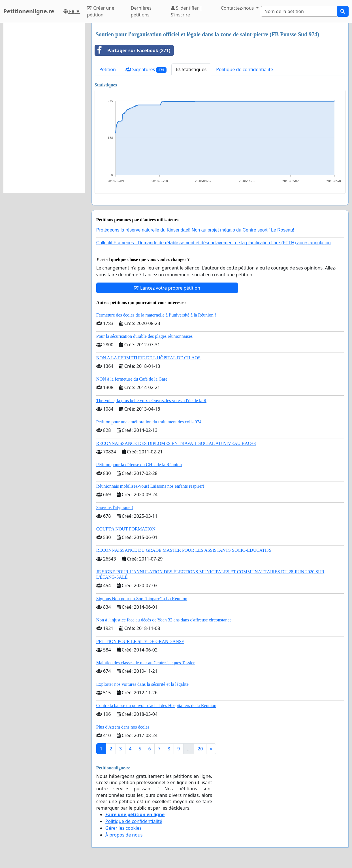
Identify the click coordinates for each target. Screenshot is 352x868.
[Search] (299, 11)
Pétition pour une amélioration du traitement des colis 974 (149, 422)
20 (200, 749)
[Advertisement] (44, 108)
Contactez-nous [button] (238, 8)
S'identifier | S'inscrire (187, 11)
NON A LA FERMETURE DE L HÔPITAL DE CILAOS (148, 358)
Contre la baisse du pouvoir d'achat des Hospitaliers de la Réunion (156, 705)
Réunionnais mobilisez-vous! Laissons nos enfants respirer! (150, 486)
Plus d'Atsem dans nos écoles (123, 727)
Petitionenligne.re (29, 11)
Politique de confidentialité (245, 69)
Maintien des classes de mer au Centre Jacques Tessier (146, 663)
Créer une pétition (101, 11)
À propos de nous (124, 835)
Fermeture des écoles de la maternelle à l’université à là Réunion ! (156, 315)
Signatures (146, 70)
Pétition (108, 69)
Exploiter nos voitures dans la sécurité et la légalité (142, 684)
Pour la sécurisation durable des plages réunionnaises (144, 336)
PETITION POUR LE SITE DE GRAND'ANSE (140, 641)
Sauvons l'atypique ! (115, 507)
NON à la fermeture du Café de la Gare (132, 379)
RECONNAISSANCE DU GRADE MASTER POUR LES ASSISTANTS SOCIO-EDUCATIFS (184, 550)
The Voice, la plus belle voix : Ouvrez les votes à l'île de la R (151, 401)
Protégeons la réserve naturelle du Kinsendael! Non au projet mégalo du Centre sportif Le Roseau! (195, 230)
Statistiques (191, 69)
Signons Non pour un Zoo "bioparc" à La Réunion (142, 599)
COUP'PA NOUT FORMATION (126, 529)
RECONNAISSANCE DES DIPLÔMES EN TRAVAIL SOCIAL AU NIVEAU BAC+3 (176, 443)
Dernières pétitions (141, 11)
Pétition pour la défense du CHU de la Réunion (139, 465)
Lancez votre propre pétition (167, 288)
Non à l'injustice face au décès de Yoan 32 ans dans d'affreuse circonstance (164, 620)
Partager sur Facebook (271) (133, 50)
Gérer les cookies (123, 828)
